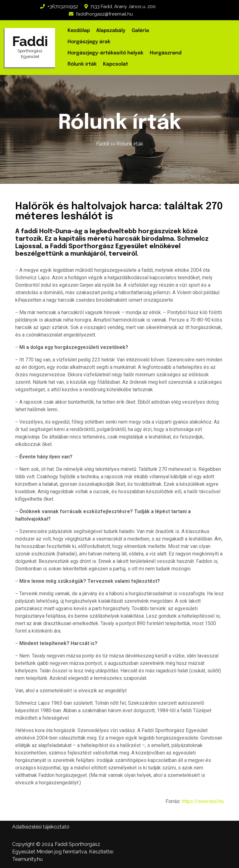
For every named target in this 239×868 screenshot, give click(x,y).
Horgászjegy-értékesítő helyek (105, 53)
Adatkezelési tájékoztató (41, 827)
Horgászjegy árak (89, 42)
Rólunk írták (82, 64)
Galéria (140, 31)
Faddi (30, 41)
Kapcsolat (115, 64)
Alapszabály (111, 31)
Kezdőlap (79, 31)
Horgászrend (166, 53)
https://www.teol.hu (203, 801)
